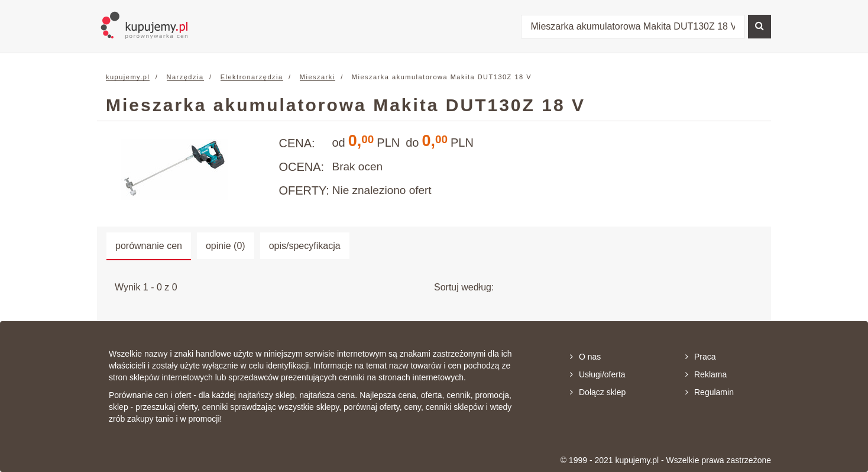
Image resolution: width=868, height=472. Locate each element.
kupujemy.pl (128, 77)
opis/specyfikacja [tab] (305, 246)
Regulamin (710, 392)
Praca (701, 357)
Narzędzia (185, 77)
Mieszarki (318, 77)
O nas (585, 357)
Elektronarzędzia (252, 77)
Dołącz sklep (598, 392)
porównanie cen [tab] (149, 246)
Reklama (706, 374)
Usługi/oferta (598, 374)
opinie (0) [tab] (226, 246)
